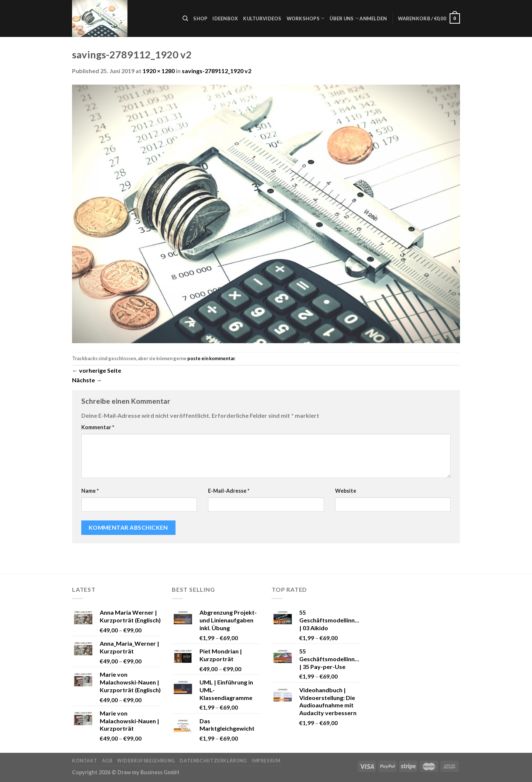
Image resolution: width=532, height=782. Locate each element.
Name (90, 491)
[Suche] (185, 18)
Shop (200, 18)
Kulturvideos (262, 18)
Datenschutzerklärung (213, 761)
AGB (107, 761)
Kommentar (98, 427)
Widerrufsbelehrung (146, 761)
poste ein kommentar (211, 358)
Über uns (344, 18)
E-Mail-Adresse (229, 491)
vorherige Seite (97, 370)
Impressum (266, 761)
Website (346, 491)
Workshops (306, 18)
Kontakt (85, 761)
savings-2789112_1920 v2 (216, 71)
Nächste (87, 380)
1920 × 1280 (159, 71)
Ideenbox (225, 18)
